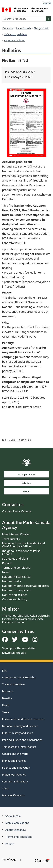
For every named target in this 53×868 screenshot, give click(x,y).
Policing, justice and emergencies (22, 740)
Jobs (5, 670)
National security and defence (20, 726)
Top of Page (12, 860)
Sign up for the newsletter (19, 648)
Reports (7, 563)
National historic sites (16, 577)
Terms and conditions (16, 568)
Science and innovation (16, 768)
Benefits (7, 698)
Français (46, 3)
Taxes (6, 712)
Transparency (11, 539)
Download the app (14, 653)
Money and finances (14, 761)
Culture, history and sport (18, 733)
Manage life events (13, 795)
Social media (13, 816)
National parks (12, 581)
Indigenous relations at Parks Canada (21, 552)
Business (7, 691)
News (6, 572)
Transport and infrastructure (19, 747)
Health (6, 705)
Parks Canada (24, 28)
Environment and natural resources (23, 719)
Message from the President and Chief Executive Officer (23, 545)
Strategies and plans (15, 559)
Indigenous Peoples (14, 775)
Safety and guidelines (16, 34)
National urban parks (16, 590)
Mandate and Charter (16, 534)
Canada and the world (15, 754)
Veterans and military (15, 781)
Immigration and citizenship (19, 677)
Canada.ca (8, 28)
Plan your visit (41, 28)
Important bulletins (14, 40)
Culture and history (15, 599)
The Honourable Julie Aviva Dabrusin (26, 619)
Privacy (10, 844)
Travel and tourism (13, 684)
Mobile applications (17, 823)
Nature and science (15, 595)
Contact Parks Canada (17, 511)
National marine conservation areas (25, 586)
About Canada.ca (16, 830)
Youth (6, 788)
